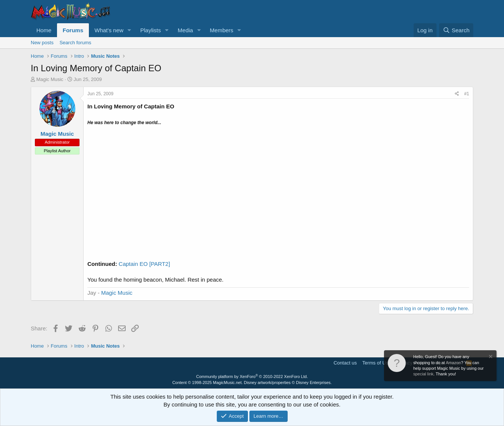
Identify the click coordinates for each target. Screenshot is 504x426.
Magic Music (117, 293)
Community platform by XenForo (252, 376)
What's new (109, 30)
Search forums (76, 43)
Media (185, 30)
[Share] (457, 94)
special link (423, 374)
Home (44, 30)
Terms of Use (377, 363)
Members (222, 30)
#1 (467, 94)
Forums (73, 30)
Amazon (453, 363)
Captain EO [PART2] (144, 264)
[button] (129, 30)
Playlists (151, 30)
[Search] (456, 30)
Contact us (345, 363)
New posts (42, 43)
